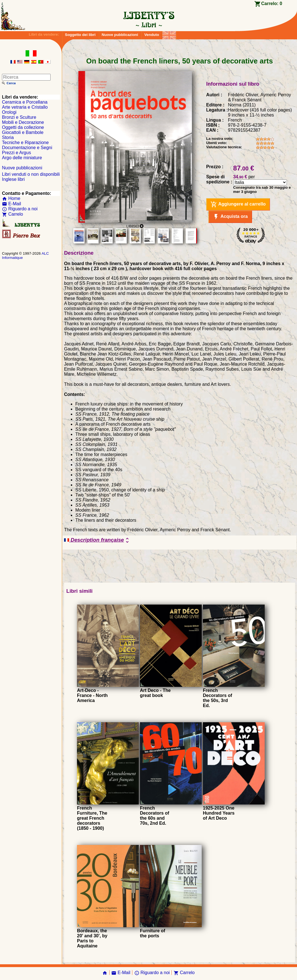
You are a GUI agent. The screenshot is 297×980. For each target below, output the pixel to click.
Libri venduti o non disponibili (31, 174)
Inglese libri (13, 179)
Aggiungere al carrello (238, 204)
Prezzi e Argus (16, 153)
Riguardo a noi (20, 209)
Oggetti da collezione (23, 127)
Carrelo (13, 214)
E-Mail (12, 204)
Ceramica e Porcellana (25, 102)
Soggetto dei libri (80, 35)
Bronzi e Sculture (19, 117)
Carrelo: (272, 4)
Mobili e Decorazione (23, 122)
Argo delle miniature (22, 158)
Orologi (9, 112)
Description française (97, 540)
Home (11, 198)
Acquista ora (230, 217)
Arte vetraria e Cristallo (25, 107)
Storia (8, 137)
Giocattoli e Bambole (23, 132)
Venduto (152, 35)
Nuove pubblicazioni (120, 35)
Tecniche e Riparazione (25, 143)
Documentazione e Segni (27, 148)
